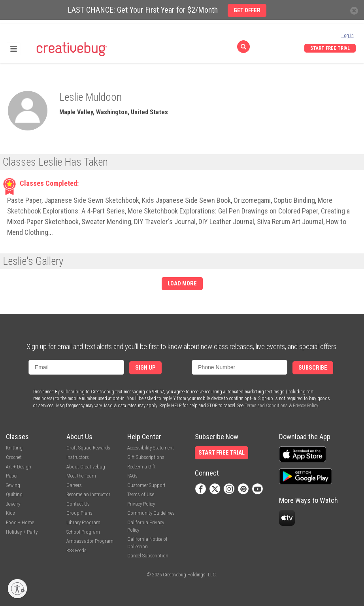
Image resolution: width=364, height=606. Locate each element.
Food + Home (20, 522)
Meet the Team (81, 476)
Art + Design (19, 467)
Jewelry (13, 504)
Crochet (14, 457)
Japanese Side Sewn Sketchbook (92, 200)
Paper (12, 476)
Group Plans (79, 513)
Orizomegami (252, 200)
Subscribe (313, 368)
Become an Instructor (88, 494)
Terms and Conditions (266, 406)
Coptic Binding (294, 200)
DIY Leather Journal (226, 222)
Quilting (14, 494)
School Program (83, 532)
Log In (348, 36)
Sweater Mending (106, 222)
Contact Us (78, 504)
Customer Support (146, 485)
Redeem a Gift (141, 467)
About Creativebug (86, 467)
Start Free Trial (330, 48)
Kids (10, 513)
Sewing (13, 485)
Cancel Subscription (148, 556)
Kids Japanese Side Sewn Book (186, 200)
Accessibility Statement (151, 448)
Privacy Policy (305, 406)
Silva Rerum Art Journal (290, 222)
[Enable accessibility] (17, 589)
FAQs (132, 476)
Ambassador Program (90, 541)
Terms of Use (141, 494)
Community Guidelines (151, 513)
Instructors (78, 457)
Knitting (14, 448)
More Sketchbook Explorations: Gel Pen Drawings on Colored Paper (223, 211)
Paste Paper (24, 200)
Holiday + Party (22, 532)
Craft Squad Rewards (88, 448)
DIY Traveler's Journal (165, 222)
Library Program (83, 522)
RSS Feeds (76, 550)
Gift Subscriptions (146, 457)
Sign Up (145, 368)
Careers (74, 485)
